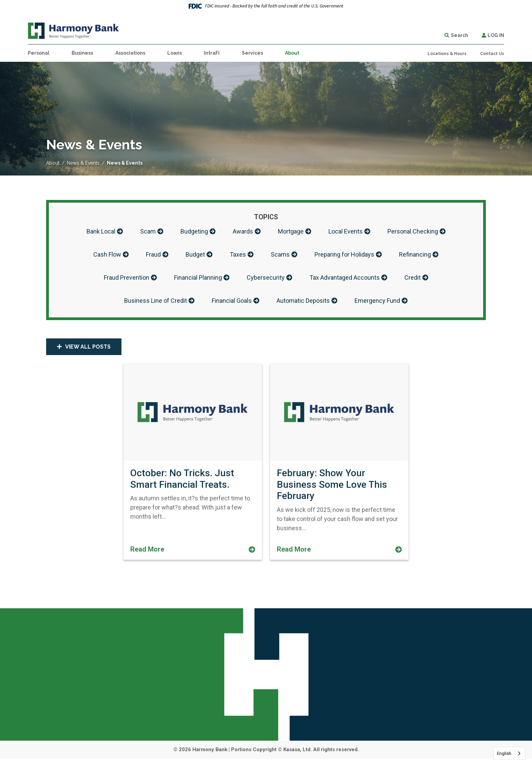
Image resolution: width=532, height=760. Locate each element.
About (53, 163)
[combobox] (509, 753)
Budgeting (194, 232)
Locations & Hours (447, 54)
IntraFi (212, 53)
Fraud (153, 255)
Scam (148, 232)
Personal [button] (39, 53)
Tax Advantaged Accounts (345, 279)
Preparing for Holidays (344, 255)
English (504, 753)
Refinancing (415, 255)
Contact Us (492, 54)
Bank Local (101, 232)
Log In (496, 35)
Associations (130, 53)
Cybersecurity (266, 279)
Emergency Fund (377, 302)
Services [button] (252, 53)
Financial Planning (198, 279)
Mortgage (291, 232)
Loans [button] (175, 53)
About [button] (292, 53)
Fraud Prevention (127, 279)
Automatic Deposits (303, 302)
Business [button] (82, 53)
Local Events (346, 232)
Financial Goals (232, 302)
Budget (195, 255)
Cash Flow (107, 255)
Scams (280, 255)
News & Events (83, 163)
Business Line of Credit (156, 302)
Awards (243, 232)
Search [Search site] (460, 35)
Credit (413, 279)
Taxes (238, 255)
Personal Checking (413, 232)
